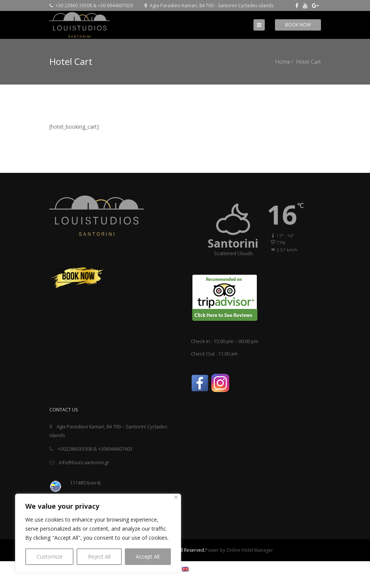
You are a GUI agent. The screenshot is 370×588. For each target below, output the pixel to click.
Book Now (298, 25)
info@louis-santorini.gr (79, 462)
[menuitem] (185, 569)
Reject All (99, 556)
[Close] (176, 497)
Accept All (148, 556)
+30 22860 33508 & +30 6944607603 (91, 5)
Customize (50, 556)
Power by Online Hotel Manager (239, 550)
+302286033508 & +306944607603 (91, 449)
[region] (98, 533)
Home (283, 62)
